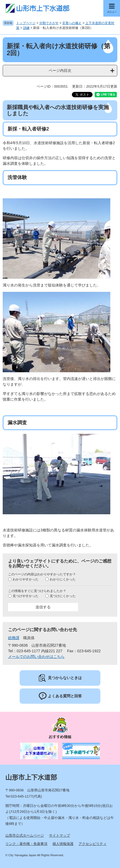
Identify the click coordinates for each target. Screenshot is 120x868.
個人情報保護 (63, 844)
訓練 (26, 28)
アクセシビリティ (93, 844)
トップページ (26, 23)
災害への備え (72, 23)
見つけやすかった (26, 596)
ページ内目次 (60, 70)
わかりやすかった (26, 579)
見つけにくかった (63, 596)
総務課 (14, 638)
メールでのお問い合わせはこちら (36, 657)
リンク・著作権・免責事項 (26, 844)
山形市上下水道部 (31, 777)
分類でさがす (49, 23)
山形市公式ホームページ (25, 835)
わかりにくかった (63, 579)
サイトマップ (59, 835)
